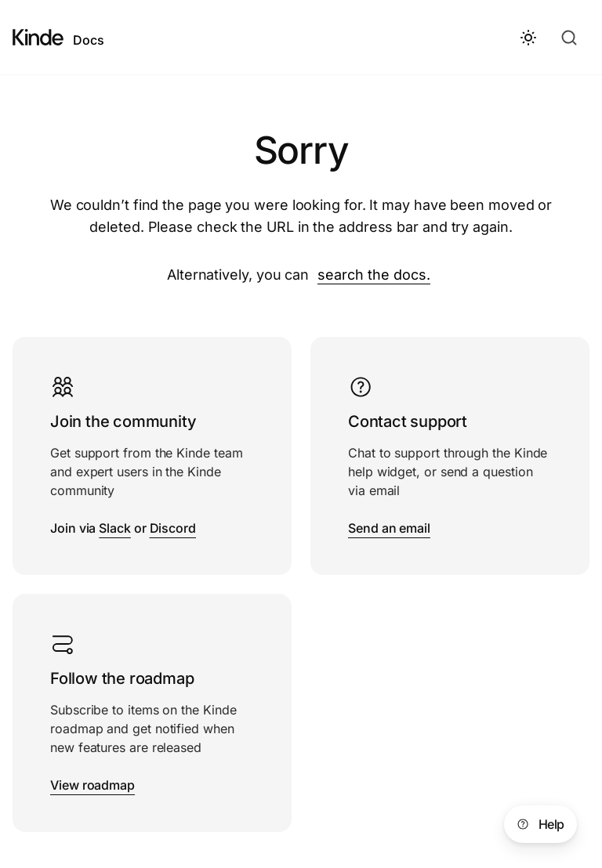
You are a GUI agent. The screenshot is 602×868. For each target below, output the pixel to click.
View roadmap (92, 785)
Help (539, 824)
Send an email (389, 528)
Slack (115, 528)
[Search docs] (571, 38)
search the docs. (374, 275)
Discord (173, 528)
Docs (89, 40)
